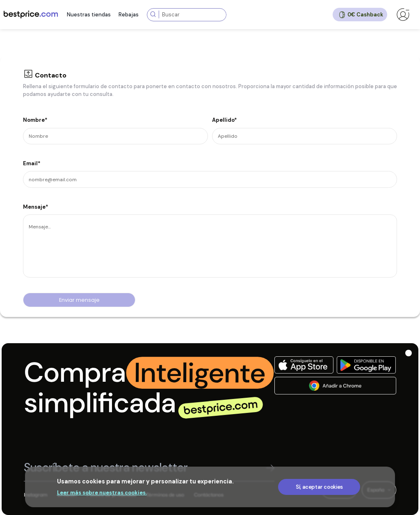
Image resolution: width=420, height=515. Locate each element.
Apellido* (225, 120)
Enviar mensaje (79, 300)
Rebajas (129, 15)
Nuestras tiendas (89, 15)
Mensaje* (36, 207)
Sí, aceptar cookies (319, 487)
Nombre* (35, 120)
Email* (32, 163)
